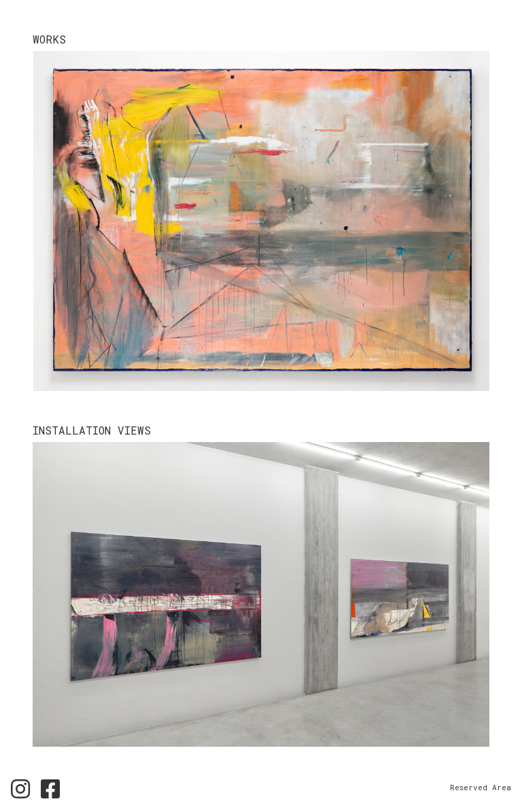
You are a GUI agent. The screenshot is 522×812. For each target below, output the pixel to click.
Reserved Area (481, 787)
